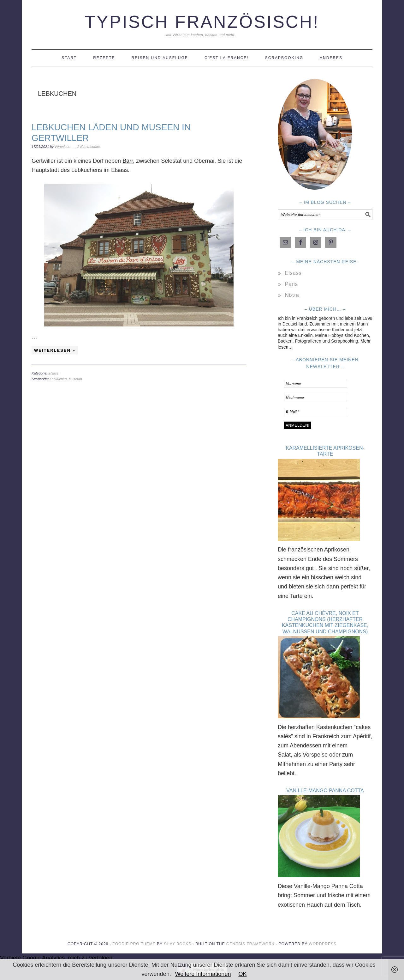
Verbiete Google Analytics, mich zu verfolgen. (57, 953)
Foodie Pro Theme (134, 939)
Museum (75, 379)
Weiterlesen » (55, 350)
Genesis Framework (250, 939)
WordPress (323, 939)
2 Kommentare (89, 147)
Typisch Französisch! (202, 22)
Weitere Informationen (203, 974)
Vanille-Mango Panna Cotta (325, 787)
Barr (128, 161)
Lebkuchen (58, 379)
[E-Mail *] (316, 411)
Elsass (53, 373)
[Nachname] (316, 398)
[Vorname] (316, 384)
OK (242, 974)
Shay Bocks (178, 939)
